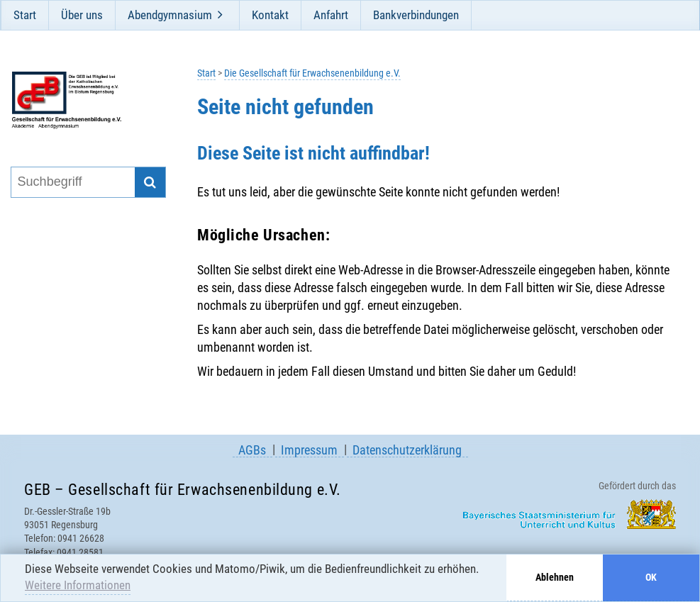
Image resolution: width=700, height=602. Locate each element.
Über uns (82, 15)
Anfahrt (331, 15)
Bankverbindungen (416, 15)
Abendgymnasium (170, 15)
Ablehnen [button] (555, 578)
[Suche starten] (150, 183)
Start (25, 15)
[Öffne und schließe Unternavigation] (221, 15)
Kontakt (270, 15)
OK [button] (651, 578)
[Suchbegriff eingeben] (72, 183)
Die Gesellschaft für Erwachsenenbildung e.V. (312, 73)
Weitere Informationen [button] (78, 585)
